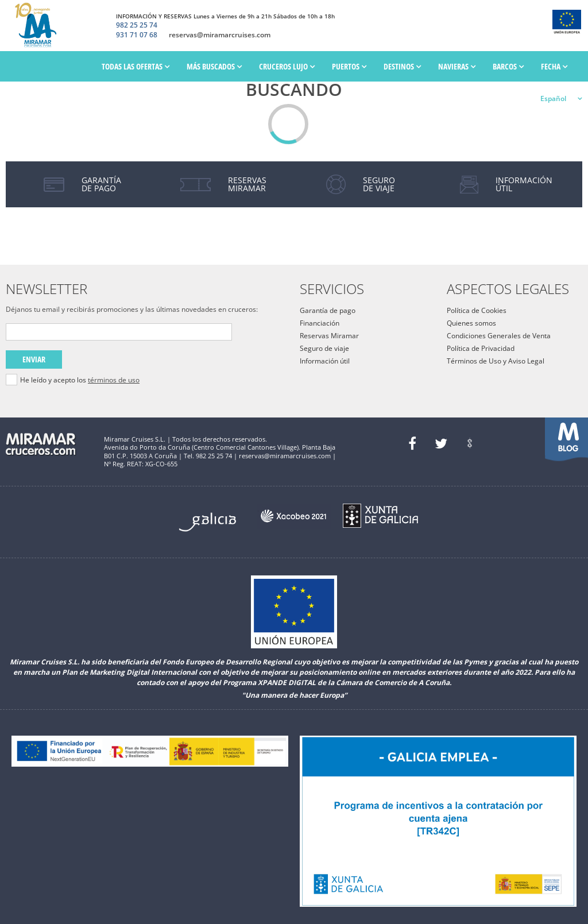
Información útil (325, 361)
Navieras (457, 66)
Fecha (554, 66)
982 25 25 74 (137, 25)
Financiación (320, 323)
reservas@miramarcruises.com (220, 35)
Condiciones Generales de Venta (499, 336)
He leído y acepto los (80, 380)
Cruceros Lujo (287, 66)
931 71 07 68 (137, 35)
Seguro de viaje (324, 348)
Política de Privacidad (481, 348)
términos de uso (114, 380)
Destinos (402, 66)
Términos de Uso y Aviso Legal (496, 361)
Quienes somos (471, 323)
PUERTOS (349, 66)
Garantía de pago (328, 310)
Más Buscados (214, 66)
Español (553, 98)
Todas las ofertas (136, 66)
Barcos (508, 66)
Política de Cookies (477, 310)
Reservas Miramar (329, 336)
